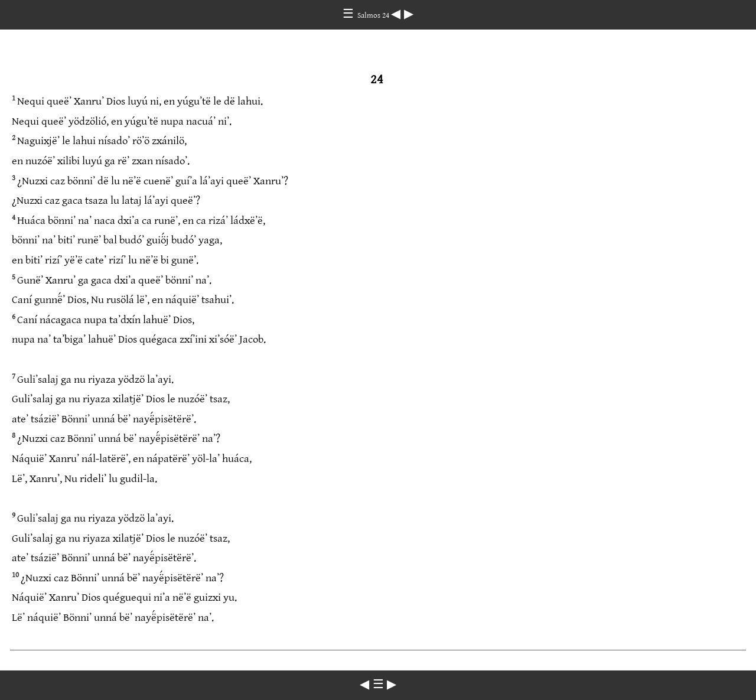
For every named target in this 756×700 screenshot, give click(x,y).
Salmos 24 (374, 15)
